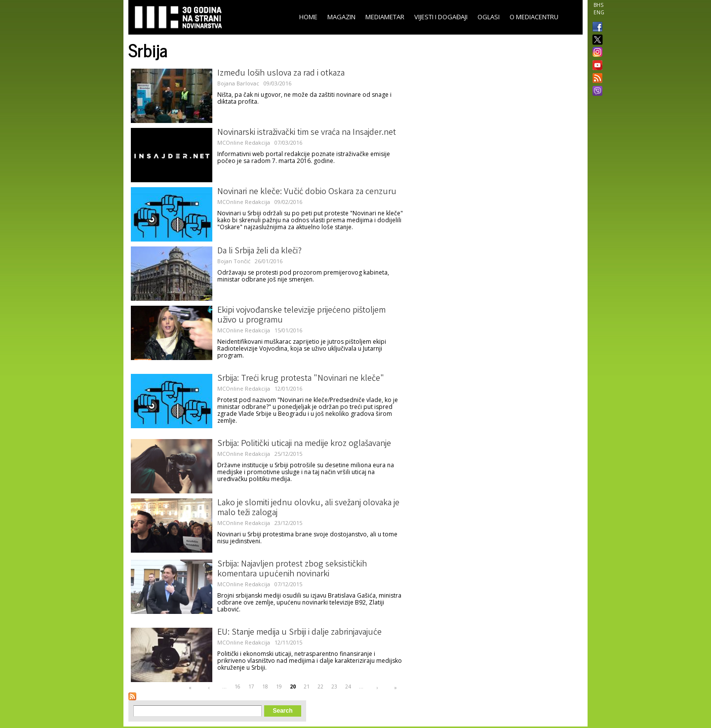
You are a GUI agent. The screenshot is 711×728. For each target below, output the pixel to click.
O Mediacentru (534, 17)
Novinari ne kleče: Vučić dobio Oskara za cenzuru (307, 192)
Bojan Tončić (234, 261)
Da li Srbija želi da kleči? (259, 251)
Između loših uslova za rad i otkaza (281, 74)
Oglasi (489, 17)
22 (320, 687)
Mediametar (385, 17)
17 (251, 687)
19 (279, 687)
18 (265, 687)
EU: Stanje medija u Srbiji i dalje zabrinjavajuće (299, 633)
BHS (598, 5)
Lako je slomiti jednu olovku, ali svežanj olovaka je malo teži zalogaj (308, 508)
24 (348, 687)
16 (237, 687)
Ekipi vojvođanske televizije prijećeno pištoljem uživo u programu (301, 316)
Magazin (341, 17)
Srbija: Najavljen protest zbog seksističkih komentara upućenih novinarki (292, 569)
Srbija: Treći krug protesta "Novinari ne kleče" (301, 379)
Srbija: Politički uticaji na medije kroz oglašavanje (304, 444)
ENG (599, 12)
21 (307, 687)
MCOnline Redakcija (244, 142)
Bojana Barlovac (238, 83)
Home (308, 17)
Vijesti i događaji (441, 17)
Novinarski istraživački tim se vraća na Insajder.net (307, 133)
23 (334, 687)
